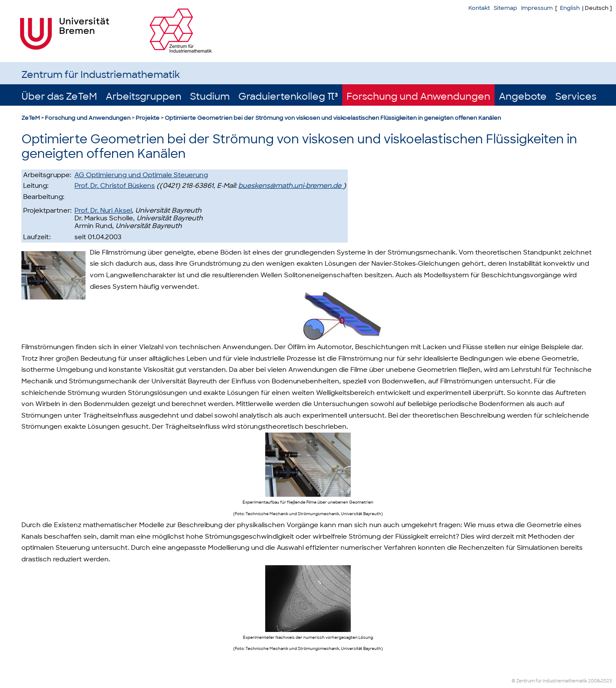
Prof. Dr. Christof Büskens (115, 186)
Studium (210, 96)
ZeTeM (31, 118)
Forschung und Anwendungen (418, 96)
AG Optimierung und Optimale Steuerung (141, 175)
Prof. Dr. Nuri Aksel (103, 211)
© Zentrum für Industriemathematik (549, 681)
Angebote (523, 96)
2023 (606, 681)
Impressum (537, 8)
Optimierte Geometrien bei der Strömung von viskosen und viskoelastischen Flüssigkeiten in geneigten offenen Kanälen (333, 118)
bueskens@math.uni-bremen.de (291, 186)
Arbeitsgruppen (144, 96)
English (570, 8)
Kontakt (479, 8)
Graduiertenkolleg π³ (288, 96)
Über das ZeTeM (59, 96)
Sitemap (505, 8)
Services (576, 96)
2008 (594, 681)
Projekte (148, 118)
